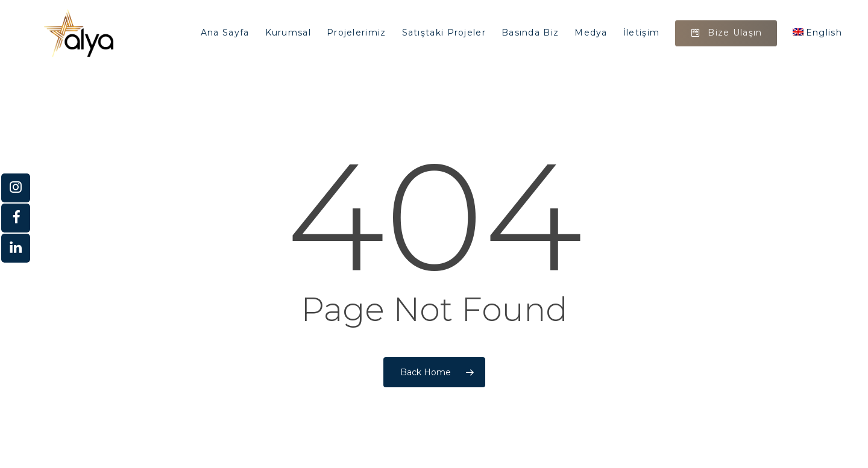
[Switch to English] (817, 33)
